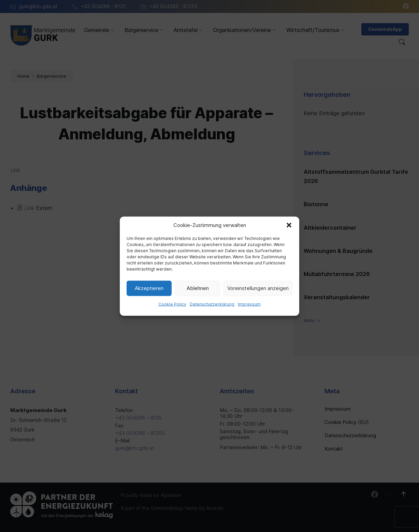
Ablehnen (198, 288)
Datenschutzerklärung (212, 304)
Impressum (249, 304)
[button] (289, 225)
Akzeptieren (149, 288)
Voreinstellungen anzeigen (258, 288)
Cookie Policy (172, 304)
